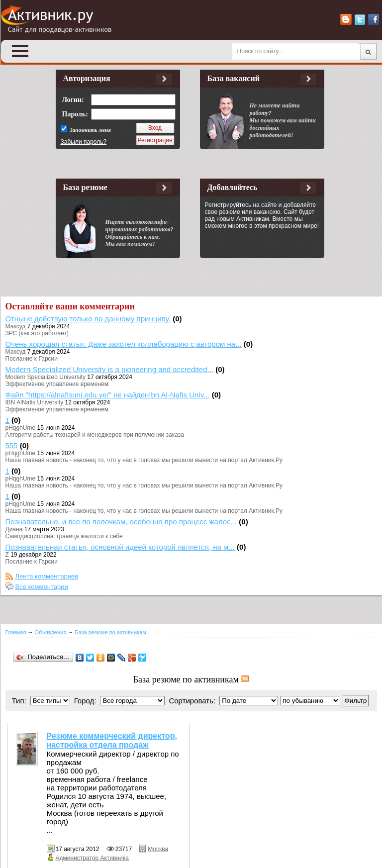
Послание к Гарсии (32, 359)
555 (12, 445)
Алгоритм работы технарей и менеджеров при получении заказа (95, 435)
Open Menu (20, 51)
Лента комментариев (47, 576)
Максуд (16, 326)
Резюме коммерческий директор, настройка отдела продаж (112, 740)
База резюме (85, 187)
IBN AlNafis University (35, 402)
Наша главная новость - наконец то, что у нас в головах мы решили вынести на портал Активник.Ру (144, 460)
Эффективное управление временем (57, 384)
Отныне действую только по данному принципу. (88, 319)
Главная (16, 632)
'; (310, 701)
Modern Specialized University (46, 377)
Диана (14, 529)
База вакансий (234, 78)
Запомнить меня (90, 130)
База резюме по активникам (110, 632)
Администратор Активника (92, 858)
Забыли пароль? (84, 142)
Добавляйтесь (233, 187)
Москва (158, 849)
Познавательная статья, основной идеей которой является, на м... (120, 547)
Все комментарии (42, 587)
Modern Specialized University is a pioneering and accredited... (110, 369)
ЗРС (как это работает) (37, 333)
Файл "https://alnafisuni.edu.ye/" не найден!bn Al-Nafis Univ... (108, 395)
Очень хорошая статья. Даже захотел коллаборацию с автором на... (124, 344)
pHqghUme (21, 428)
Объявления (51, 632)
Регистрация (155, 140)
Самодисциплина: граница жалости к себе (64, 536)
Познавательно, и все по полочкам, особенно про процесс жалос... (121, 522)
